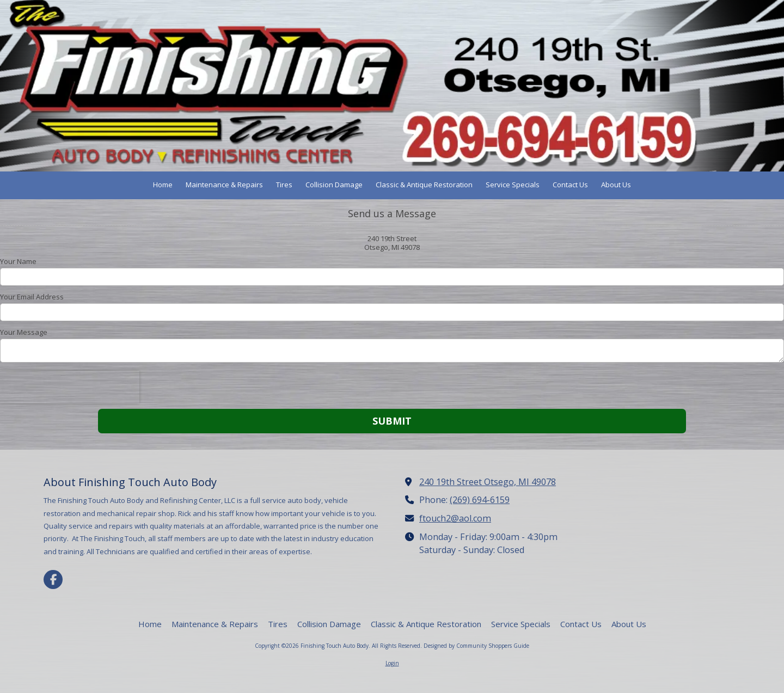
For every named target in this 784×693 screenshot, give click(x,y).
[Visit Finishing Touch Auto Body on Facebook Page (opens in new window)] (53, 579)
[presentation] (70, 387)
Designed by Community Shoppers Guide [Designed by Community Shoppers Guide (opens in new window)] (476, 646)
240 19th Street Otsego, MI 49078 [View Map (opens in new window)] (488, 482)
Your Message (24, 332)
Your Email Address (32, 297)
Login (392, 663)
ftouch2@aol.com (455, 518)
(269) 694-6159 (480, 500)
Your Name (18, 261)
